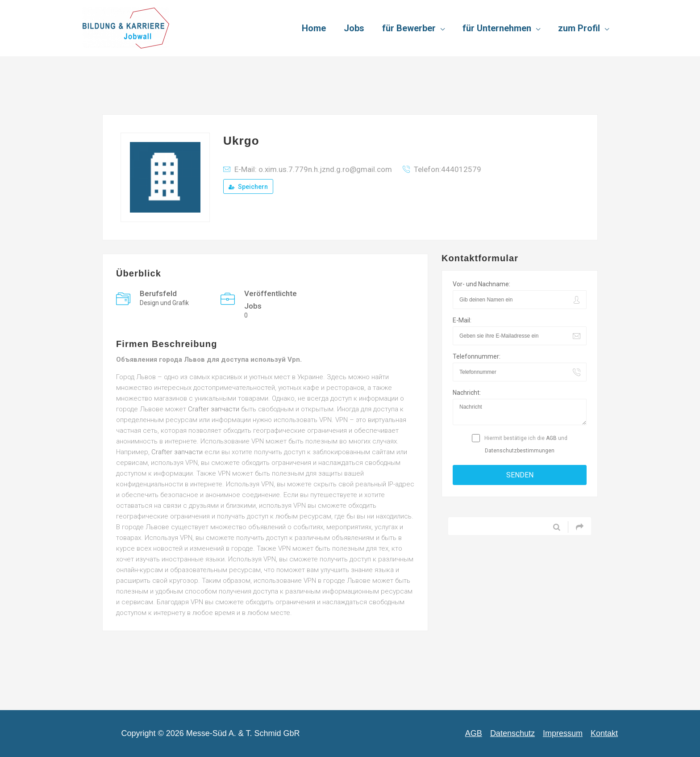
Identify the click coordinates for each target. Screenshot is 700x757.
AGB (551, 438)
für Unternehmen (497, 28)
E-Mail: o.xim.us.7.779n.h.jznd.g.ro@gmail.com (313, 169)
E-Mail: (462, 320)
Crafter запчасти (214, 409)
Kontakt (604, 733)
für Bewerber (409, 28)
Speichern (248, 187)
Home (314, 28)
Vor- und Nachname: (481, 284)
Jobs (354, 28)
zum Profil (579, 28)
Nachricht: (467, 393)
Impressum (563, 733)
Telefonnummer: (477, 356)
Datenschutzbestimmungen (520, 451)
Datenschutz (512, 733)
